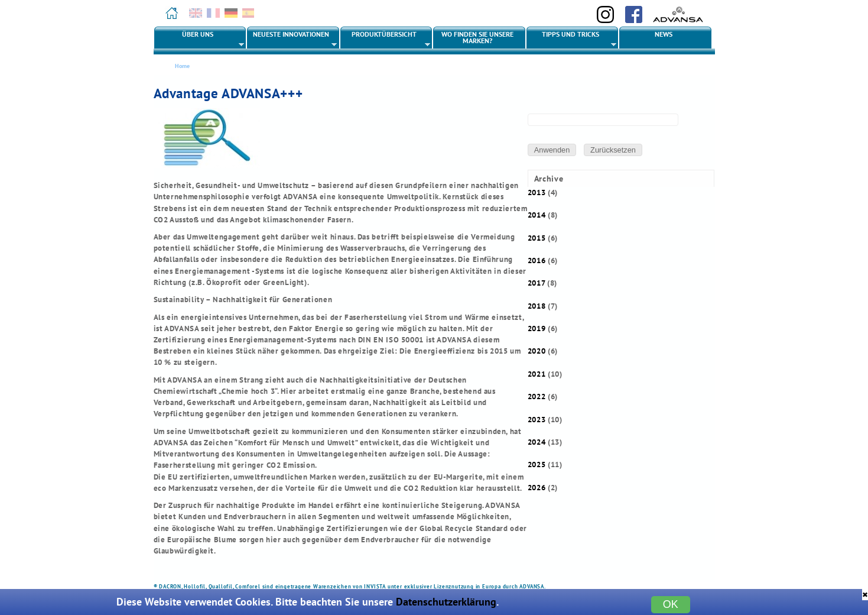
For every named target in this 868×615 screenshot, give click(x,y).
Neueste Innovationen (292, 39)
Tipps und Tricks (572, 39)
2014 (537, 215)
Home (182, 66)
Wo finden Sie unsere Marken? (477, 38)
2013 (537, 192)
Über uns (199, 39)
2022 (537, 396)
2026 (537, 488)
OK (671, 604)
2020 (537, 351)
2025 (537, 465)
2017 (537, 283)
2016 (537, 260)
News (664, 34)
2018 (537, 306)
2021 (537, 374)
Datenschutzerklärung (446, 602)
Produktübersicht (386, 39)
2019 (537, 328)
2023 (537, 420)
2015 (537, 238)
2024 (537, 442)
